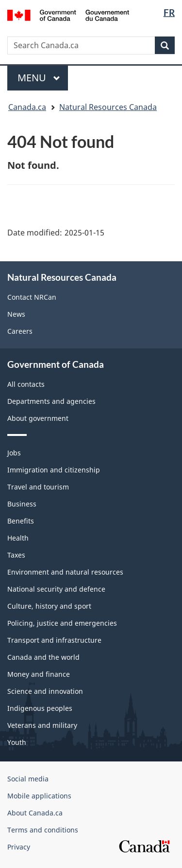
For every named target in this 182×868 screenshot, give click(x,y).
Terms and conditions (43, 830)
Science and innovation (45, 691)
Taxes (16, 555)
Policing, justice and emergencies (62, 623)
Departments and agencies (51, 401)
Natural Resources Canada (108, 107)
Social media (28, 779)
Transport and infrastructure (54, 640)
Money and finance (39, 674)
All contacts (26, 384)
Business (22, 504)
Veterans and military (42, 725)
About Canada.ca (35, 813)
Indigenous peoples (40, 708)
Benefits (21, 521)
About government (38, 418)
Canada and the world (43, 657)
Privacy (19, 847)
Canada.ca (27, 107)
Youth (17, 742)
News (16, 314)
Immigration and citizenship (54, 470)
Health (18, 538)
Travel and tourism (38, 487)
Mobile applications (39, 796)
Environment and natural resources (65, 572)
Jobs (14, 453)
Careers (20, 331)
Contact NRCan (32, 297)
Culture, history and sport (49, 606)
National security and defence (56, 589)
